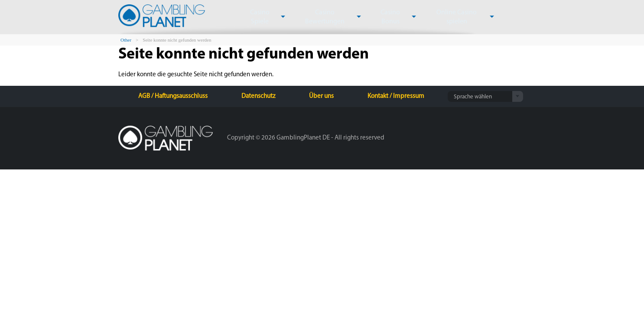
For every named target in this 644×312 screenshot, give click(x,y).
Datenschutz (258, 96)
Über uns (321, 96)
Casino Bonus (379, 17)
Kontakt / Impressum (396, 96)
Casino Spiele (258, 17)
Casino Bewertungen (319, 17)
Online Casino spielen (440, 17)
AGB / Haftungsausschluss (173, 96)
